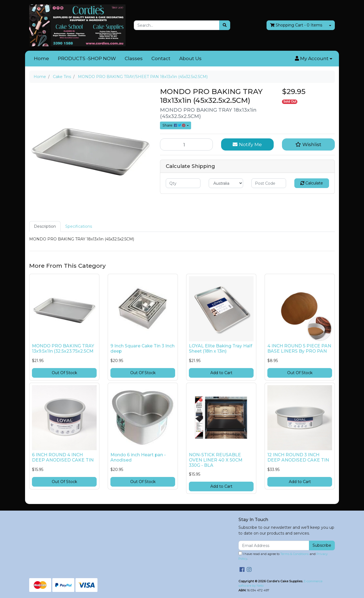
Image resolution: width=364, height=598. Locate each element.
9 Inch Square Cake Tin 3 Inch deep (142, 348)
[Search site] (225, 25)
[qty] (183, 183)
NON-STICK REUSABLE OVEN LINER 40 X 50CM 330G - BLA (216, 460)
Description (45, 226)
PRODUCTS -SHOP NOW (87, 58)
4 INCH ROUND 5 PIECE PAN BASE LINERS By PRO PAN (299, 348)
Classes (134, 58)
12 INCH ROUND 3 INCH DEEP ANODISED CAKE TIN (298, 457)
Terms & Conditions (294, 554)
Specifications (79, 226)
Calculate (312, 183)
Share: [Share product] (174, 125)
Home (41, 58)
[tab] (45, 226)
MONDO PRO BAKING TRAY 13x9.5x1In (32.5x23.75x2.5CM (63, 348)
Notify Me (247, 144)
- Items (296, 25)
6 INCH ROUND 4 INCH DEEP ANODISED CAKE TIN (63, 457)
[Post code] (269, 183)
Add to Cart (221, 373)
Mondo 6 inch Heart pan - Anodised (138, 457)
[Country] (226, 183)
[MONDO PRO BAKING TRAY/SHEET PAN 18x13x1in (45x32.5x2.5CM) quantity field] (186, 144)
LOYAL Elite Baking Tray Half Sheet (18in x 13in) (221, 348)
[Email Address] (274, 545)
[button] (314, 59)
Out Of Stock (64, 373)
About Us (190, 58)
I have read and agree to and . (283, 556)
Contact (161, 58)
